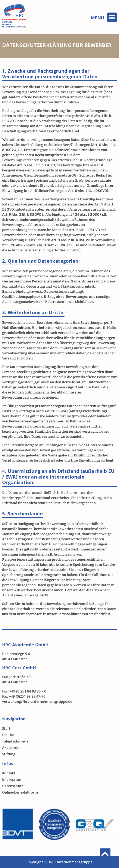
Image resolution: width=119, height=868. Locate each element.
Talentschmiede (15, 741)
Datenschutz (13, 786)
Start (6, 728)
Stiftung (9, 754)
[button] (112, 17)
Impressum (12, 780)
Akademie (10, 748)
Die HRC (9, 735)
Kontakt (9, 773)
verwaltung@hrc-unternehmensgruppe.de (37, 701)
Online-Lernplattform (20, 792)
